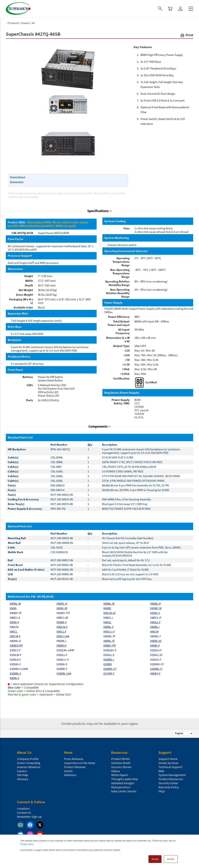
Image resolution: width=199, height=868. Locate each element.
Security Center (168, 783)
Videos (116, 771)
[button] (187, 36)
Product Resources (171, 779)
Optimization (17, 182)
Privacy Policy (27, 844)
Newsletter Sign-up (29, 817)
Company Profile (28, 759)
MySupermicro (121, 787)
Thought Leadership (124, 779)
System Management (172, 775)
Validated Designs (123, 783)
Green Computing (28, 763)
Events (68, 771)
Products (13, 23)
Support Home (168, 759)
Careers (22, 771)
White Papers (120, 775)
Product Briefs (120, 759)
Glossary (23, 779)
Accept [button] (155, 859)
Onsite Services (168, 763)
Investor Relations (29, 767)
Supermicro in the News (80, 763)
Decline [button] (171, 859)
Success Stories (121, 767)
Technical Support (170, 767)
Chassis (25, 23)
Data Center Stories (124, 791)
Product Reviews (75, 767)
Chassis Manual (17, 177)
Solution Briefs (121, 763)
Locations (23, 808)
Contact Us (24, 813)
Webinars (70, 775)
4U (33, 23)
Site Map (23, 775)
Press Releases (74, 759)
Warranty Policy (169, 787)
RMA (161, 771)
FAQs (162, 791)
